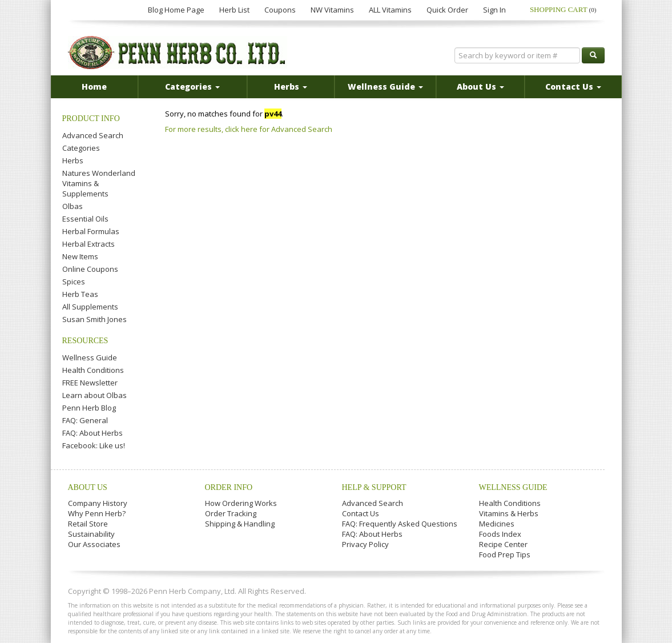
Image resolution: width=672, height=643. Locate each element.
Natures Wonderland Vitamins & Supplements (99, 183)
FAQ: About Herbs (92, 433)
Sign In (494, 10)
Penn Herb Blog (89, 408)
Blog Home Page (176, 10)
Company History (98, 503)
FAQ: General (85, 420)
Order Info (229, 487)
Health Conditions (93, 370)
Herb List (234, 10)
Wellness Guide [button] (385, 87)
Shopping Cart (563, 9)
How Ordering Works (241, 503)
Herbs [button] (291, 87)
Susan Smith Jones (94, 319)
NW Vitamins (332, 10)
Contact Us (361, 513)
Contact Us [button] (573, 87)
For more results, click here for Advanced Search (249, 129)
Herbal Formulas (91, 231)
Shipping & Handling (240, 524)
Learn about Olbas (94, 395)
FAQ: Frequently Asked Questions (400, 524)
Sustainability (91, 534)
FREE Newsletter (90, 383)
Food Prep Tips (505, 554)
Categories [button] (192, 87)
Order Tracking (231, 513)
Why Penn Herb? (97, 513)
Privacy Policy (365, 544)
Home (94, 87)
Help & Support (374, 487)
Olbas (73, 206)
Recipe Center (503, 544)
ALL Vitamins (390, 10)
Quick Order (447, 10)
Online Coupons (90, 269)
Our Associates (94, 544)
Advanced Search (93, 135)
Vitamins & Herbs (509, 513)
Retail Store (88, 524)
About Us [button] (480, 87)
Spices (74, 282)
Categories (81, 148)
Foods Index (500, 534)
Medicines (497, 524)
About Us (88, 487)
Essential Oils (85, 219)
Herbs (73, 160)
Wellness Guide (90, 357)
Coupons (280, 10)
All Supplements (90, 307)
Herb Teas (80, 294)
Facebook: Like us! (94, 445)
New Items (80, 256)
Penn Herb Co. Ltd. (178, 53)
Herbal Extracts (88, 244)
